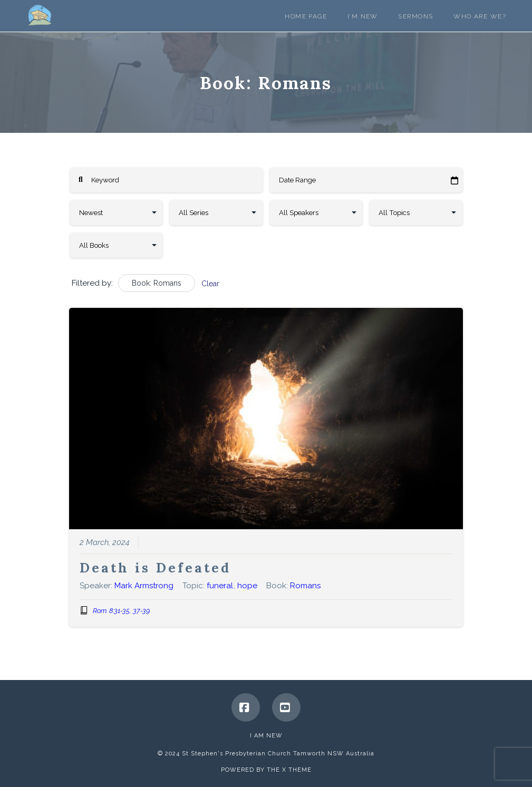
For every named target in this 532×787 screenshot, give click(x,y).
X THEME (297, 770)
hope (247, 586)
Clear (210, 284)
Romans (305, 586)
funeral (220, 586)
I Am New (266, 736)
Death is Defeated (155, 568)
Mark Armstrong (144, 586)
